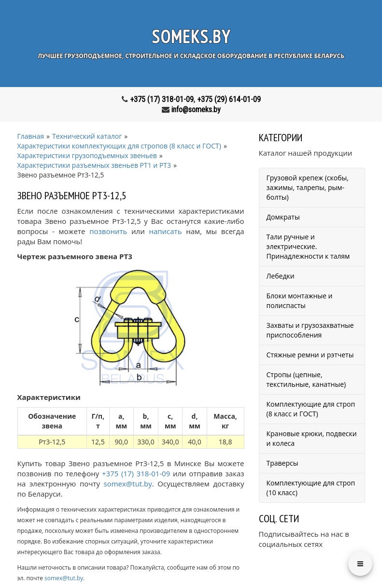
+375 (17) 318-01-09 (162, 99)
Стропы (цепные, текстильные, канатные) (306, 379)
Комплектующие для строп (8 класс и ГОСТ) (311, 409)
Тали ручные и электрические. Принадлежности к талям (308, 246)
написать (165, 231)
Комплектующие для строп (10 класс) (311, 488)
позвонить (108, 231)
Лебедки (281, 276)
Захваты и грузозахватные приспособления (310, 330)
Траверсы (283, 463)
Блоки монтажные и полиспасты (300, 301)
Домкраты (283, 217)
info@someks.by (196, 110)
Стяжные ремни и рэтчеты (310, 355)
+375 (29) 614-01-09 (229, 99)
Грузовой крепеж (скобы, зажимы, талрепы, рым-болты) (308, 187)
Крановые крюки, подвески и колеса (312, 438)
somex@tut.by (128, 484)
